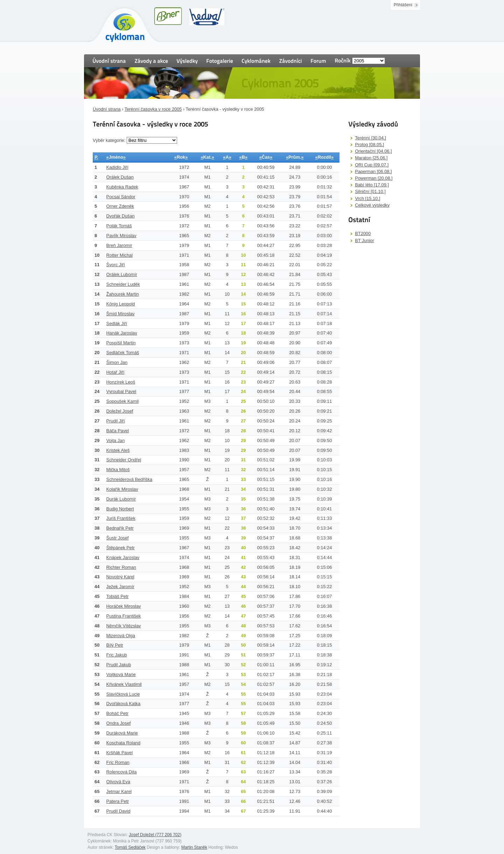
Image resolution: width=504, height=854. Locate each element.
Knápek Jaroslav (123, 557)
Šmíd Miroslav (121, 314)
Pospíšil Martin (121, 343)
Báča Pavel (118, 431)
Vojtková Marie (121, 674)
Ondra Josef (119, 723)
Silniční (370, 191)
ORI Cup (372, 165)
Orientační (373, 151)
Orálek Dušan (120, 177)
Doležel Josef (120, 411)
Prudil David (118, 811)
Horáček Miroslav (124, 606)
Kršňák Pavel (120, 753)
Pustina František (124, 616)
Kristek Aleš (118, 450)
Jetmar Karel (119, 791)
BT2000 (363, 233)
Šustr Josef (118, 538)
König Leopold (121, 304)
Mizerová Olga (121, 636)
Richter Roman (121, 567)
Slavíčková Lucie (123, 694)
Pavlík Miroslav (121, 236)
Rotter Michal (120, 255)
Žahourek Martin (123, 294)
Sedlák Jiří (117, 323)
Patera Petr (118, 801)
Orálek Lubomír (122, 274)
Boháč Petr (117, 713)
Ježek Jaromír (120, 587)
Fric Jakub (117, 655)
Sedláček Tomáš (123, 353)
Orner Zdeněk (120, 206)
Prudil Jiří (116, 421)
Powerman (374, 178)
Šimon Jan (117, 362)
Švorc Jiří (116, 265)
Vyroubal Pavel (121, 391)
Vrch (367, 198)
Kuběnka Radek (122, 187)
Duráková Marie (122, 733)
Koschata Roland (123, 743)
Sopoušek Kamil (122, 401)
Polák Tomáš (119, 226)
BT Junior (365, 240)
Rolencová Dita (122, 772)
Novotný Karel (120, 577)
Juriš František (121, 518)
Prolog (369, 144)
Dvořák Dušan (121, 216)
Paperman (373, 171)
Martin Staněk (194, 847)
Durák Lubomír (121, 499)
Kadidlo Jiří (117, 167)
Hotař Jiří (115, 372)
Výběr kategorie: (110, 140)
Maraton (371, 158)
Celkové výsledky (372, 205)
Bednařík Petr (120, 528)
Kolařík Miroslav (122, 489)
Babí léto (372, 185)
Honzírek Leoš (121, 382)
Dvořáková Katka (123, 704)
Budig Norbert (120, 509)
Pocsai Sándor (121, 197)
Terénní (370, 138)
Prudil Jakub (119, 665)
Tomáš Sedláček (130, 847)
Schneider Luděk (123, 284)
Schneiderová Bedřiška (129, 479)
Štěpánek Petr (121, 548)
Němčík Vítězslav (124, 626)
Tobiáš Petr (118, 596)
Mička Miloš (118, 470)
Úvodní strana (107, 109)
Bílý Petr (115, 645)
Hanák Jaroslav (122, 333)
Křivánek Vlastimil (124, 684)
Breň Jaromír (119, 245)
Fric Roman (118, 762)
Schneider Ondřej (124, 460)
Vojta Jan (116, 440)
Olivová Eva (118, 782)
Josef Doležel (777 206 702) (155, 835)
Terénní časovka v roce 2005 (153, 109)
